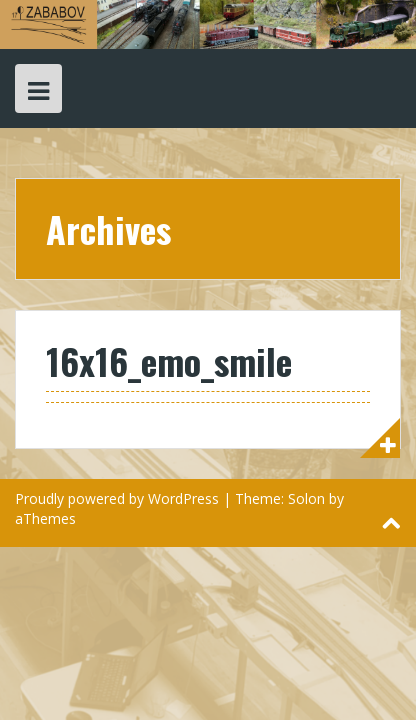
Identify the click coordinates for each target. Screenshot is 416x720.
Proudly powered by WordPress (117, 498)
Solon (306, 498)
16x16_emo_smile (169, 360)
